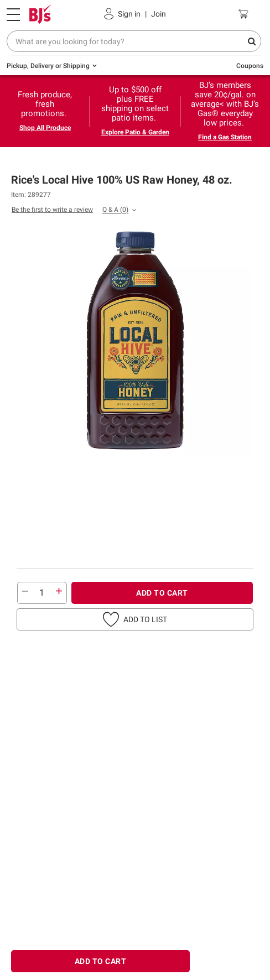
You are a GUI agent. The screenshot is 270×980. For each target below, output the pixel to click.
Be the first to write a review (52, 210)
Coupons (250, 66)
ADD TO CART (162, 593)
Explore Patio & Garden (135, 132)
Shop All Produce (45, 128)
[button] (135, 619)
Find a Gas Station (225, 137)
